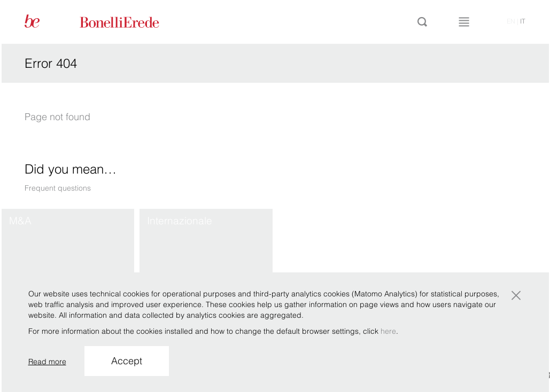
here (388, 331)
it (523, 21)
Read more (47, 362)
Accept (127, 361)
